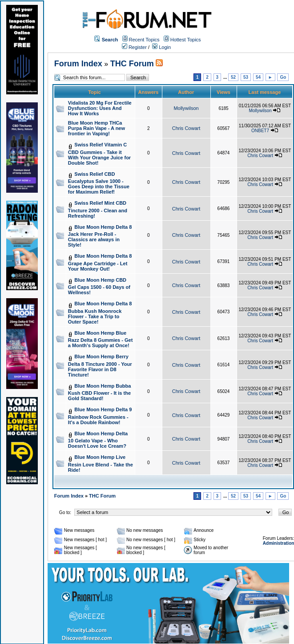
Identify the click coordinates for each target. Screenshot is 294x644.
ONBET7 (260, 131)
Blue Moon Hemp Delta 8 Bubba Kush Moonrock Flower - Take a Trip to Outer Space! (100, 313)
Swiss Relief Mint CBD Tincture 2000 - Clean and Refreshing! (98, 209)
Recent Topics (144, 40)
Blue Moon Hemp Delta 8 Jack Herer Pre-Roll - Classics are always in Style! (100, 236)
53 (246, 77)
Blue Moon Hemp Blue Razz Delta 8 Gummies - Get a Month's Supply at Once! (101, 339)
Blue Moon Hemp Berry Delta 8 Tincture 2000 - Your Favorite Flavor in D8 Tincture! (100, 366)
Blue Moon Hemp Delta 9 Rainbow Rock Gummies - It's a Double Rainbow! (100, 416)
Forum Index (78, 64)
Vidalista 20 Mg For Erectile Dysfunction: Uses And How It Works (100, 108)
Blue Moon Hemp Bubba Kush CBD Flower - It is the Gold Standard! (100, 392)
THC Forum (132, 64)
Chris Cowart (186, 128)
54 (258, 77)
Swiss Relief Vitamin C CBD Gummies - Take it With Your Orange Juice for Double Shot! (99, 154)
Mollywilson (186, 108)
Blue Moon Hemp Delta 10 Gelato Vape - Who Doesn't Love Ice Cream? (98, 440)
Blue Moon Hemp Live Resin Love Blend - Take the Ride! (101, 464)
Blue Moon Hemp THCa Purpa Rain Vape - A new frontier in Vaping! (97, 128)
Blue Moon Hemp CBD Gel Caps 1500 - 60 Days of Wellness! (99, 286)
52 (233, 77)
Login (161, 47)
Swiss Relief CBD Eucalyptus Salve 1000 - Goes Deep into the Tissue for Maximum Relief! (99, 183)
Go (283, 77)
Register (134, 47)
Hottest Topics (186, 40)
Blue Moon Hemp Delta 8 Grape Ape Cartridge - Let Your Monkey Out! (100, 262)
